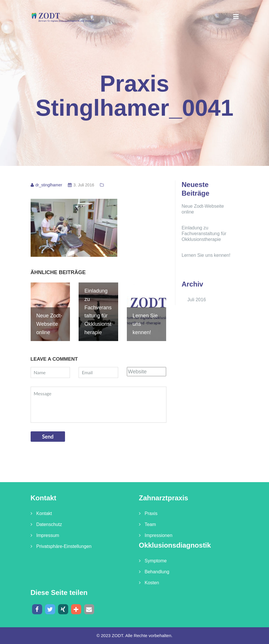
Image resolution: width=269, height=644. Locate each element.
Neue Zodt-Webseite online (203, 209)
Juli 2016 (197, 300)
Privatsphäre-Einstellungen (64, 546)
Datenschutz (49, 524)
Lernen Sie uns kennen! (206, 255)
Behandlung (157, 572)
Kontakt (44, 513)
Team (150, 524)
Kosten (152, 583)
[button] (37, 609)
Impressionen (159, 535)
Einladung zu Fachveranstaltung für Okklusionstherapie (204, 234)
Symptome (156, 561)
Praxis (151, 513)
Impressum (48, 535)
